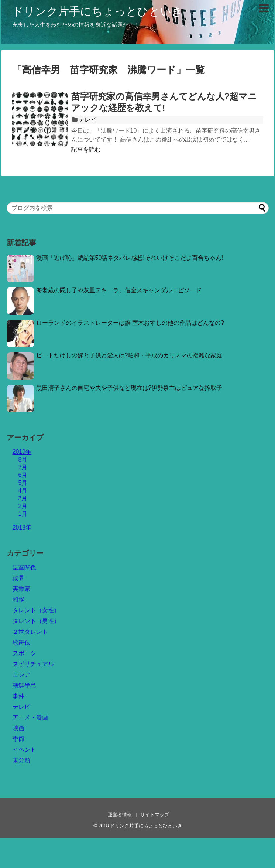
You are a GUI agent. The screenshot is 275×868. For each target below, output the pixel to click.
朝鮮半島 (24, 685)
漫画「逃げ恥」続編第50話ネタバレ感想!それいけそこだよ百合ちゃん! (130, 258)
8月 (23, 459)
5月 (23, 483)
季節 (18, 739)
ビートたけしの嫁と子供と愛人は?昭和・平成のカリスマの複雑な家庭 (129, 355)
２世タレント (30, 632)
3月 (23, 498)
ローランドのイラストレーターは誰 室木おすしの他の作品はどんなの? (130, 323)
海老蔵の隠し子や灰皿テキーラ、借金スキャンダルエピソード (119, 290)
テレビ (87, 120)
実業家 (21, 589)
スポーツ (24, 653)
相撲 (18, 600)
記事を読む (86, 149)
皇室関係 (24, 567)
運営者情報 (120, 815)
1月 (23, 514)
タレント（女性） (36, 610)
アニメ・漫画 (30, 717)
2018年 (22, 527)
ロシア (21, 675)
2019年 (22, 452)
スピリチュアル (33, 664)
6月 (23, 475)
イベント (24, 750)
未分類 (21, 760)
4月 (23, 491)
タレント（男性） (36, 621)
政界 (18, 578)
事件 (18, 696)
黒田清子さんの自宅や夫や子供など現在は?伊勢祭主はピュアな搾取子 (129, 388)
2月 (23, 506)
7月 (23, 467)
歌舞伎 (21, 642)
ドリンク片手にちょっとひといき (98, 11)
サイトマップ (155, 815)
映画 (18, 728)
